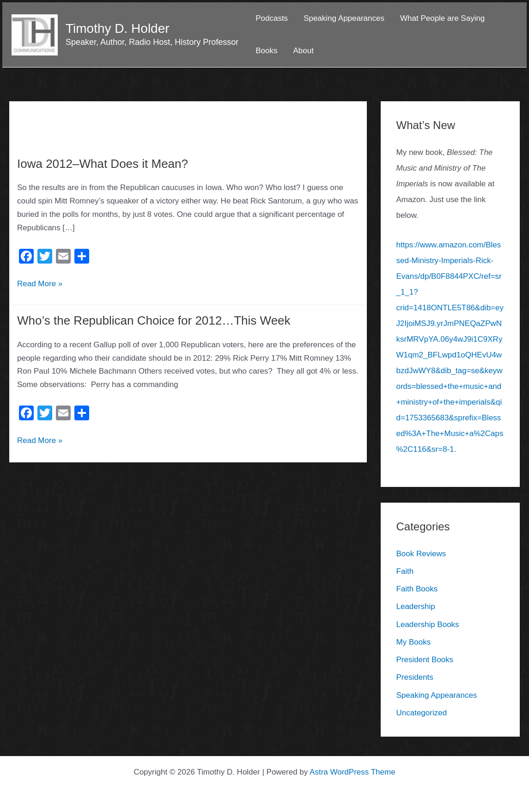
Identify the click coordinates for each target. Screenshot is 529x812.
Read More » (40, 283)
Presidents (415, 677)
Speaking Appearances (344, 18)
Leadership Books (428, 624)
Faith (405, 571)
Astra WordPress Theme (353, 772)
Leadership (416, 606)
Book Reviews (421, 554)
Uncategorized (422, 713)
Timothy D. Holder (118, 28)
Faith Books (417, 589)
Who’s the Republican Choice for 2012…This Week (154, 320)
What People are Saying (442, 18)
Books (266, 51)
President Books (425, 660)
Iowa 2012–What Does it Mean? (103, 164)
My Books (414, 642)
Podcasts (272, 18)
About (303, 51)
